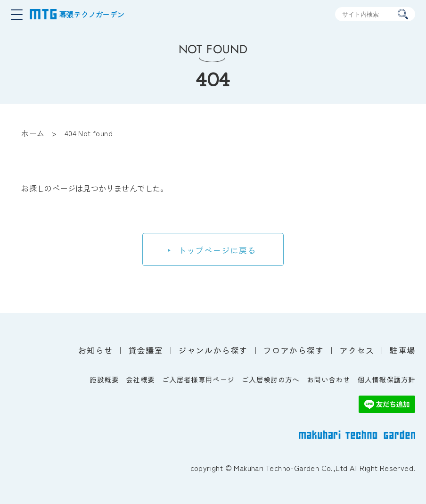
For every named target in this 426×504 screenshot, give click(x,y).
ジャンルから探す (213, 350)
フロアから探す (293, 350)
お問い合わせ (328, 379)
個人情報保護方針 (386, 379)
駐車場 (402, 350)
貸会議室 (146, 350)
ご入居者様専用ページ (198, 379)
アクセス (357, 350)
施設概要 (104, 379)
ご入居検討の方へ (271, 379)
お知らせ (95, 350)
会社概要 (140, 379)
